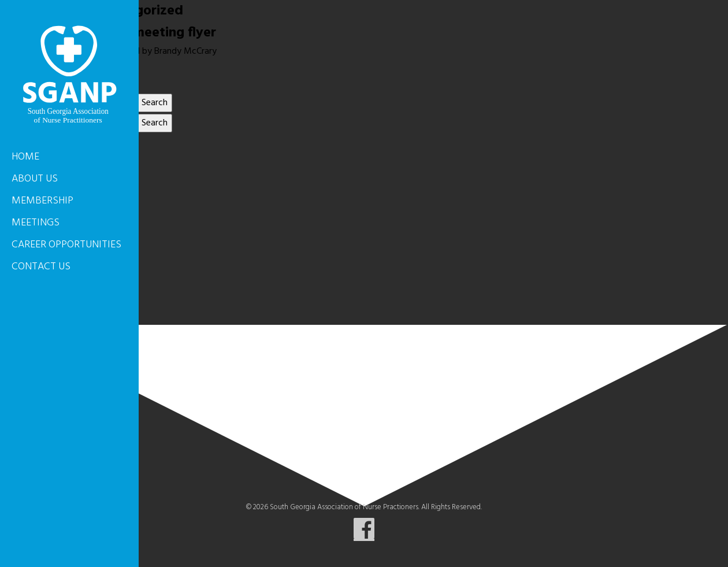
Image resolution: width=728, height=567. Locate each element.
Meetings (36, 223)
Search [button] (155, 103)
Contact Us (41, 267)
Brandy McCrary (185, 51)
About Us (35, 179)
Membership (42, 201)
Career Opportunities (66, 245)
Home (25, 157)
